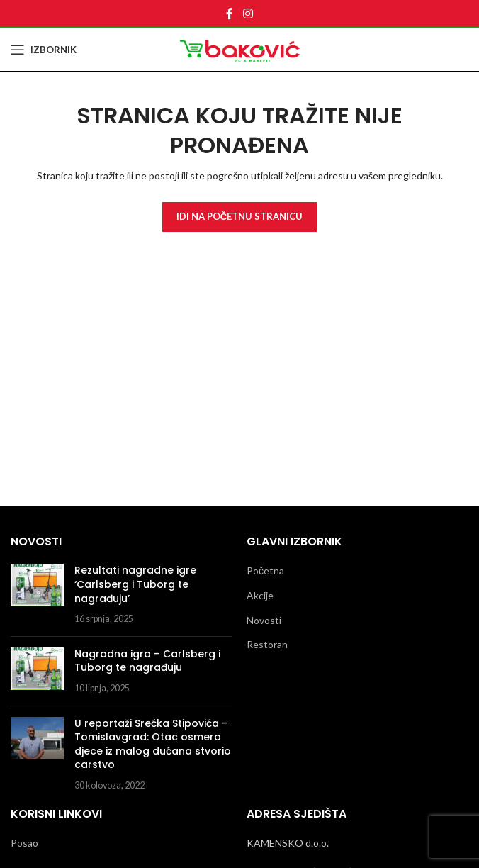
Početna (265, 571)
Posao (24, 843)
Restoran (267, 644)
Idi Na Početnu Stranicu (239, 216)
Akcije (260, 595)
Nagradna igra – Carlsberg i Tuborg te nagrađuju (147, 661)
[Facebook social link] (230, 13)
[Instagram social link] (248, 13)
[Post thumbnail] (37, 594)
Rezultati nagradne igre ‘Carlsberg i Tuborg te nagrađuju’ (135, 584)
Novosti (264, 620)
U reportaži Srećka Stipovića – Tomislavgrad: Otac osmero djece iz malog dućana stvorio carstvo (153, 744)
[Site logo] (240, 49)
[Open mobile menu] (44, 50)
